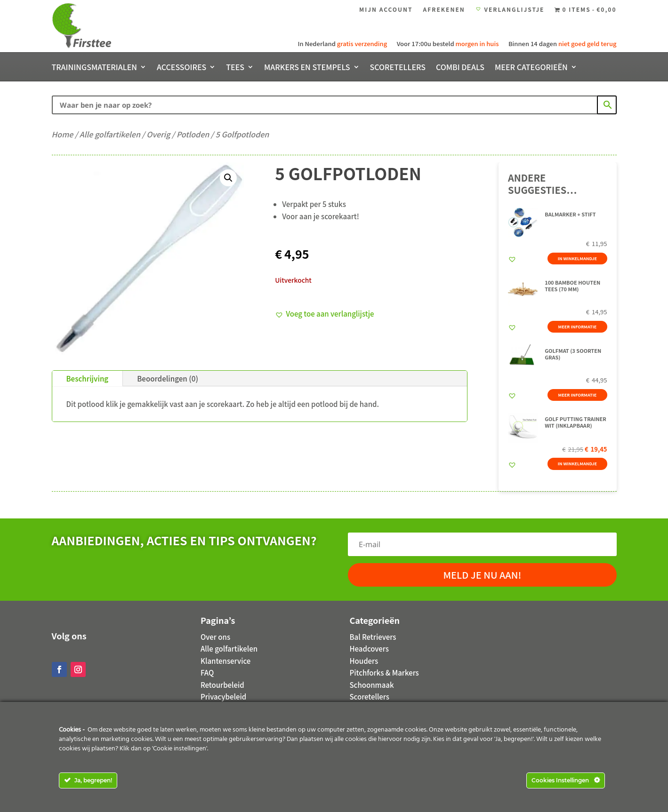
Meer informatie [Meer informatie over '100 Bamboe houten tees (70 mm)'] (576, 326)
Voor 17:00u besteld (447, 44)
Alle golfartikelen (110, 134)
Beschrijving (88, 378)
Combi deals (460, 68)
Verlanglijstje (510, 10)
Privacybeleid (223, 697)
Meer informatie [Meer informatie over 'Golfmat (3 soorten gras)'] (576, 390)
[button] (228, 178)
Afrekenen (444, 10)
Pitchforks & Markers (384, 673)
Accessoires (181, 68)
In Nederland (343, 44)
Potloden (193, 134)
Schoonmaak (372, 685)
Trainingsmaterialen (95, 68)
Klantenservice (225, 661)
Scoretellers (398, 68)
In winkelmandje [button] (576, 263)
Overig (158, 134)
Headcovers (369, 649)
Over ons (215, 637)
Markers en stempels (307, 68)
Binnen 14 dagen (562, 44)
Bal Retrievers (373, 637)
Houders (364, 661)
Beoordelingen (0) (168, 378)
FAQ (207, 673)
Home (63, 134)
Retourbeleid (222, 685)
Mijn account (386, 10)
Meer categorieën (531, 68)
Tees (235, 68)
